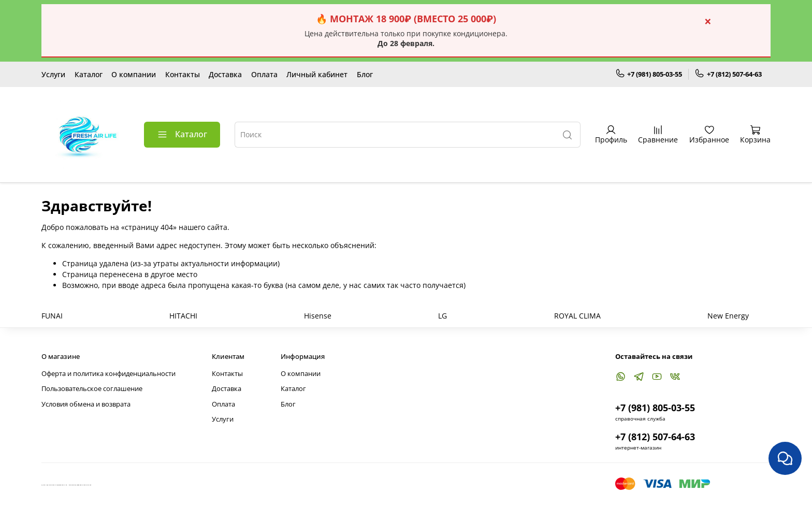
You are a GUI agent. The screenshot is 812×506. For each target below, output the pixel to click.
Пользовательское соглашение (92, 389)
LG (443, 316)
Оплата (264, 74)
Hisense (318, 316)
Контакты (183, 74)
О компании (134, 74)
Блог (365, 74)
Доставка (225, 74)
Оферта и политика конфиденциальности (108, 374)
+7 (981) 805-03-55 (649, 74)
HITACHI (183, 316)
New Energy (728, 316)
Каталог (89, 74)
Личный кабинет (317, 74)
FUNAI (52, 316)
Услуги (53, 74)
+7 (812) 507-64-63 (728, 74)
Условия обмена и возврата (86, 404)
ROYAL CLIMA (577, 316)
